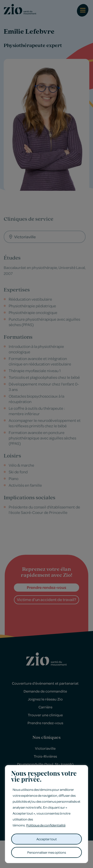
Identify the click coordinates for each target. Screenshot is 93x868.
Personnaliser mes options (47, 852)
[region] (46, 814)
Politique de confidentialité (46, 825)
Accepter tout (47, 839)
